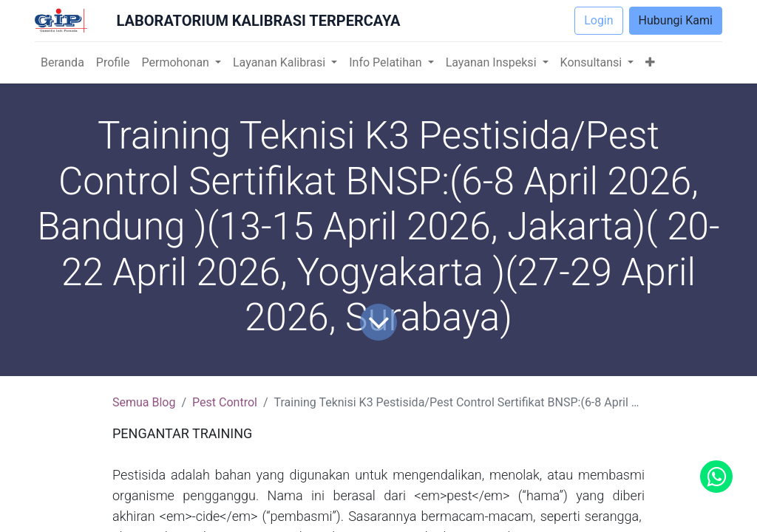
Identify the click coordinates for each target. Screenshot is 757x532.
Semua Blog (144, 402)
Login (598, 20)
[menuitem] (62, 63)
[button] (650, 63)
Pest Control (225, 402)
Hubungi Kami (676, 20)
